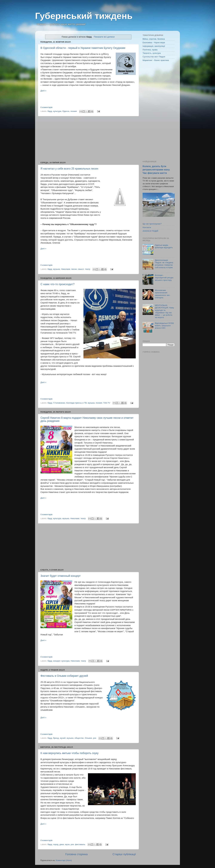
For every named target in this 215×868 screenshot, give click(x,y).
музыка (57, 269)
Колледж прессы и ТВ (77, 403)
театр (87, 269)
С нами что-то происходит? (57, 284)
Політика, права (150, 50)
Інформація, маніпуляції (154, 46)
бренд (56, 738)
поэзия (74, 111)
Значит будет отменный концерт (61, 576)
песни (74, 269)
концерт (57, 661)
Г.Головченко (59, 403)
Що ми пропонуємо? (152, 224)
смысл (81, 269)
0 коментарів (46, 107)
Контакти (147, 227)
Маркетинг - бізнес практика (156, 60)
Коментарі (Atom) (64, 860)
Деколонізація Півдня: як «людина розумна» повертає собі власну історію (164, 264)
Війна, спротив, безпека (154, 39)
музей (63, 738)
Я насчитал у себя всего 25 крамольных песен (69, 169)
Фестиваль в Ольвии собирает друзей (64, 676)
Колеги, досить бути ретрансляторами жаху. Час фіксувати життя (156, 170)
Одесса (66, 111)
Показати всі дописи (104, 37)
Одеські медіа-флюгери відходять (164, 246)
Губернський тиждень (84, 16)
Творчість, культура (152, 53)
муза (67, 844)
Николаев (66, 269)
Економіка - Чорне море (154, 43)
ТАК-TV (107, 403)
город (56, 844)
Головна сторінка (76, 854)
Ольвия (88, 738)
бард (50, 111)
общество (79, 738)
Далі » (43, 91)
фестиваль (80, 844)
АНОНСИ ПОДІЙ (150, 231)
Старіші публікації (124, 854)
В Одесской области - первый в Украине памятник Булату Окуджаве (83, 48)
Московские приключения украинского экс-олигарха (163, 294)
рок (95, 738)
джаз (62, 844)
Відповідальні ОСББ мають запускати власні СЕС (164, 326)
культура (57, 111)
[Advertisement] (88, 139)
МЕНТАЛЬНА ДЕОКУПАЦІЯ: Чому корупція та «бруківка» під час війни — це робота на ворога (164, 311)
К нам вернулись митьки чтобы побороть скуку (70, 753)
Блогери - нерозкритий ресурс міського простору (164, 278)
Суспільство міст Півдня (154, 57)
